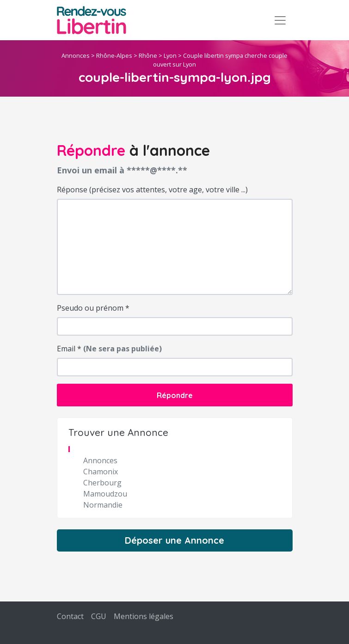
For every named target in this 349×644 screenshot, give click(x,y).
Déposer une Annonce (174, 540)
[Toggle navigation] (280, 20)
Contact (70, 616)
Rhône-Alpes (114, 55)
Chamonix (101, 472)
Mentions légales (144, 616)
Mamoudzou (105, 494)
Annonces (76, 55)
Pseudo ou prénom (93, 308)
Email (109, 349)
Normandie (103, 505)
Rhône (148, 55)
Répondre (175, 395)
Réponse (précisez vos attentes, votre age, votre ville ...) (152, 190)
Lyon (170, 55)
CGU (99, 616)
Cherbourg (102, 483)
